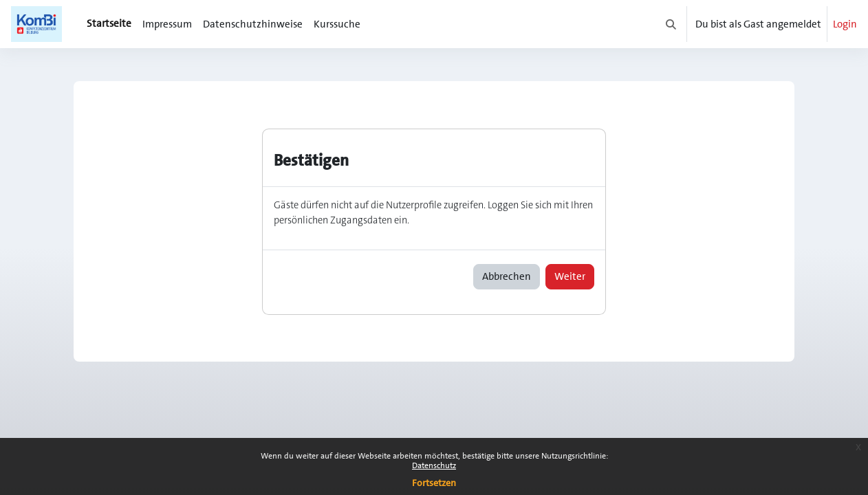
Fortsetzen (434, 483)
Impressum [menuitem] (167, 24)
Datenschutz (434, 465)
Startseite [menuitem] (109, 23)
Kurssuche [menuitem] (337, 24)
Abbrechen (507, 278)
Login (845, 24)
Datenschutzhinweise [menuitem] (253, 24)
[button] (671, 24)
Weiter (570, 278)
